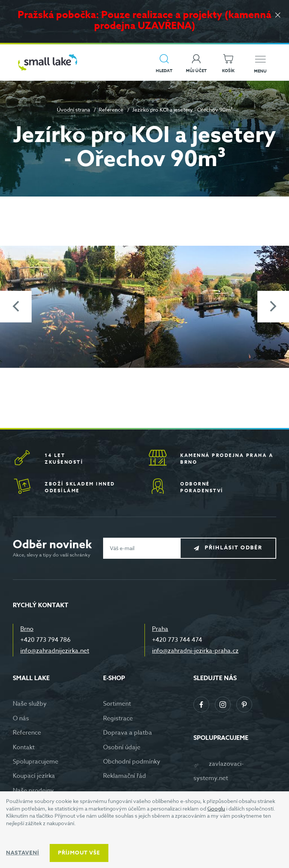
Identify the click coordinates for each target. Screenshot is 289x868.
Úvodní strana (73, 110)
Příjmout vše (79, 853)
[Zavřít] (278, 16)
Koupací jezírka (34, 776)
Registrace (118, 718)
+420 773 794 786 (46, 640)
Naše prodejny (33, 791)
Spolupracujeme (36, 762)
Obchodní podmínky (132, 762)
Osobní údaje (122, 747)
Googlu (216, 808)
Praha (160, 629)
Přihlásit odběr (233, 548)
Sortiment (117, 704)
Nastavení (23, 853)
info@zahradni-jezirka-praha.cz (195, 651)
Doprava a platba (128, 733)
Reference (111, 110)
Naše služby (30, 704)
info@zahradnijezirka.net (55, 651)
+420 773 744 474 (177, 640)
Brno (27, 629)
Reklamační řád (125, 776)
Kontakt (24, 747)
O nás (21, 718)
